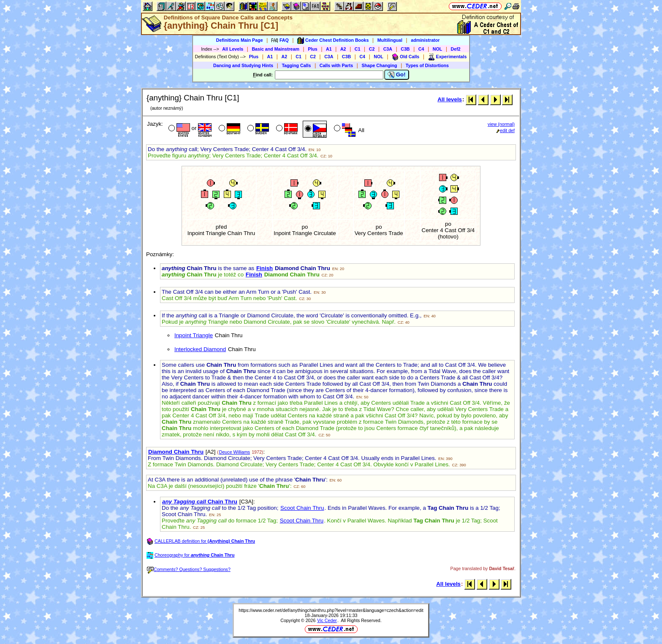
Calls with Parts (336, 65)
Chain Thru (200, 502)
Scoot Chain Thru (302, 508)
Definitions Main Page (240, 40)
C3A (388, 49)
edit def (506, 130)
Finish (265, 268)
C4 (421, 49)
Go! (397, 75)
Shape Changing (379, 65)
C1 (358, 49)
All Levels (233, 49)
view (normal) (501, 124)
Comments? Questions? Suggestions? (189, 569)
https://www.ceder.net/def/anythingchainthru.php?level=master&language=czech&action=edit (331, 610)
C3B (405, 49)
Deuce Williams (235, 452)
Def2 (456, 49)
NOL (438, 49)
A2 (343, 49)
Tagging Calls (296, 65)
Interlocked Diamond (200, 349)
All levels (450, 99)
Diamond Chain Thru (176, 452)
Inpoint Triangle (194, 335)
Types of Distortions (427, 65)
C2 (372, 49)
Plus (313, 49)
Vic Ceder (327, 620)
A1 (329, 49)
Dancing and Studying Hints (243, 65)
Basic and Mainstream (275, 49)
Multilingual (390, 40)
